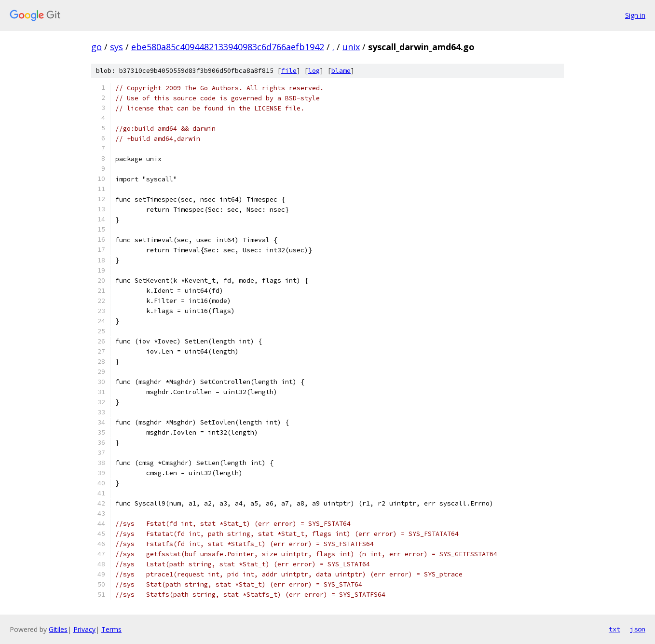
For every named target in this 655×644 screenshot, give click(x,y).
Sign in (635, 15)
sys (116, 47)
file (289, 71)
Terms (111, 629)
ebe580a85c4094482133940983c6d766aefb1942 (228, 47)
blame (341, 71)
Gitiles (58, 629)
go (96, 47)
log (314, 71)
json (638, 629)
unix (351, 47)
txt (614, 629)
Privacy (84, 629)
